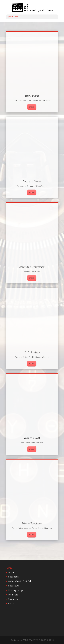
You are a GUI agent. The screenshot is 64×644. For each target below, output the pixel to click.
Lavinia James (32, 182)
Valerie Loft (32, 438)
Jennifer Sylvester (32, 267)
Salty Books (14, 577)
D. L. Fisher (32, 353)
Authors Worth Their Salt (20, 581)
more (32, 107)
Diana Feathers (32, 524)
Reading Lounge (16, 590)
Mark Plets (32, 96)
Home (11, 572)
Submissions (14, 599)
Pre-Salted (13, 595)
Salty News (14, 586)
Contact (12, 603)
